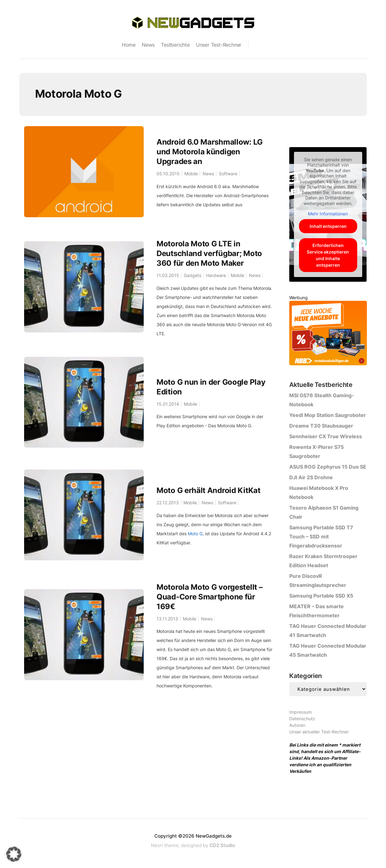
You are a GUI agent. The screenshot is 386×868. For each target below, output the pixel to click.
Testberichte (175, 45)
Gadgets (194, 275)
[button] (14, 854)
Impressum (301, 712)
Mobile (192, 174)
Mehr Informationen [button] (328, 214)
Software (232, 174)
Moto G (195, 534)
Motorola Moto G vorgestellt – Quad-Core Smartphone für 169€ (209, 597)
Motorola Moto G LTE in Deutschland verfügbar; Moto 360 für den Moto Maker (209, 253)
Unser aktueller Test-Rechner (319, 732)
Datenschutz (302, 719)
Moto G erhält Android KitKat (208, 491)
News (148, 45)
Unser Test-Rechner (219, 45)
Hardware (218, 275)
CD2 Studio (222, 845)
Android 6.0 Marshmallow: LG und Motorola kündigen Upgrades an (210, 152)
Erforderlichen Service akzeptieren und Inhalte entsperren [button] (328, 255)
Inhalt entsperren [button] (328, 226)
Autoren (297, 725)
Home (129, 45)
